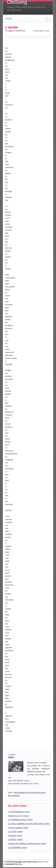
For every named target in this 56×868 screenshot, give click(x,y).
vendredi (12, 836)
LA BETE (12, 839)
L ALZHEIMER (15, 847)
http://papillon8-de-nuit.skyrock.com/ (30, 792)
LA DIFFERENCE (16, 812)
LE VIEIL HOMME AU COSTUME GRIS (26, 824)
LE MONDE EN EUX (17, 820)
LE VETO (12, 832)
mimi (10, 31)
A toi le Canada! (15, 828)
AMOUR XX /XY (15, 816)
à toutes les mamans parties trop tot (24, 843)
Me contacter (14, 795)
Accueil (9, 19)
